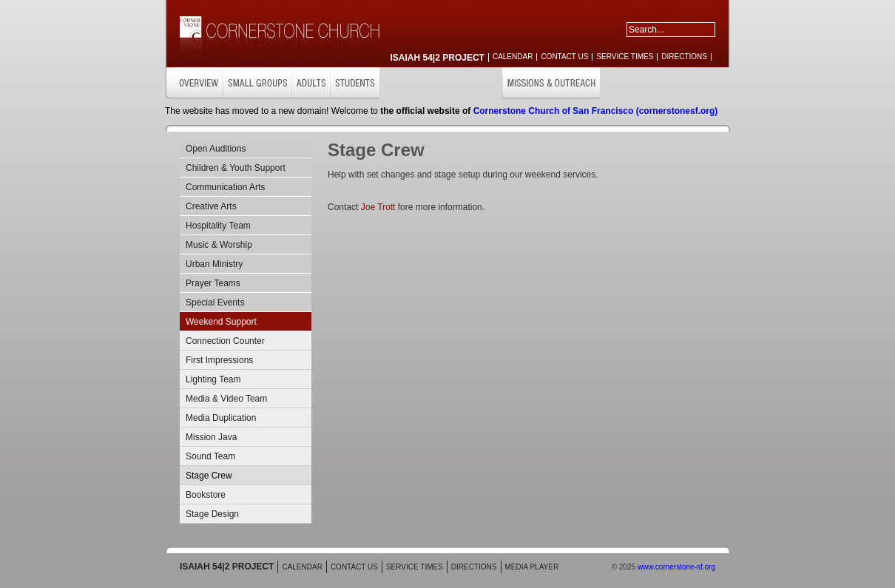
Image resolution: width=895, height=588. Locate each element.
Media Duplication (221, 418)
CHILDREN (403, 83)
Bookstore (206, 495)
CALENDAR (513, 57)
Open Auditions (216, 149)
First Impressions (219, 360)
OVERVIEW (194, 83)
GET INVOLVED (632, 83)
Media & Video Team (226, 399)
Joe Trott (378, 207)
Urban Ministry (214, 264)
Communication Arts (225, 187)
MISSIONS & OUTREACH (551, 83)
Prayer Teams (213, 283)
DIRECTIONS (684, 57)
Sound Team (210, 456)
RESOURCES (697, 83)
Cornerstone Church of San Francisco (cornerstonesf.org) (596, 111)
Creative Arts (211, 206)
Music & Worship (219, 245)
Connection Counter (225, 341)
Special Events (215, 303)
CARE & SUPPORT (465, 83)
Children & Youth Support (236, 168)
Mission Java (211, 437)
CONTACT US (564, 57)
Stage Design (212, 514)
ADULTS (311, 83)
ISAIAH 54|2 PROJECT (438, 58)
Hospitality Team (218, 226)
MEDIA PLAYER (532, 567)
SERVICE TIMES (625, 57)
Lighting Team (213, 379)
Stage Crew (209, 476)
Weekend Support (221, 322)
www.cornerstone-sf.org (676, 567)
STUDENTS (355, 83)
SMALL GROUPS (257, 83)
